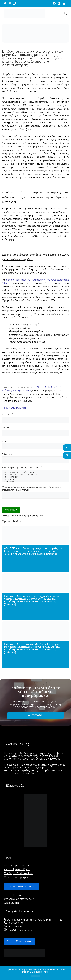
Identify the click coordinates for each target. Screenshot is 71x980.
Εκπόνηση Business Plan (19, 874)
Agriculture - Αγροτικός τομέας (35, 472)
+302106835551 (14, 927)
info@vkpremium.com (18, 930)
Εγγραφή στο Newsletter (21, 886)
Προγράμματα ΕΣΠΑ (17, 866)
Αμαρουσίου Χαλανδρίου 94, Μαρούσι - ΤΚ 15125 (33, 920)
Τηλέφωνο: (8, 454)
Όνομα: (6, 428)
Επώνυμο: (7, 414)
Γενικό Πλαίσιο (13, 895)
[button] (60, 14)
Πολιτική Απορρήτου (17, 877)
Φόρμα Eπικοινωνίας (20, 942)
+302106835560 (14, 923)
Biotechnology (35, 477)
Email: (5, 441)
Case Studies (12, 903)
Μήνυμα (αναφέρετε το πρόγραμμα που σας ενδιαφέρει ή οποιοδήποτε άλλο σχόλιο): (31, 489)
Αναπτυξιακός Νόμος (17, 870)
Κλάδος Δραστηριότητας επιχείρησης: (22, 467)
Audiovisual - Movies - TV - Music (35, 475)
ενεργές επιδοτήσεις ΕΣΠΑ (44, 394)
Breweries (35, 480)
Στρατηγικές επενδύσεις (19, 899)
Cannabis (35, 482)
